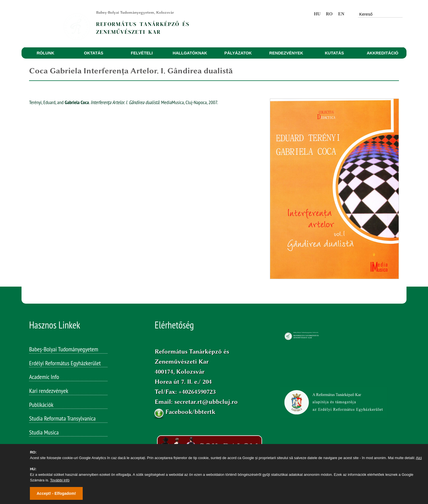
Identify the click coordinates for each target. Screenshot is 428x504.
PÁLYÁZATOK (238, 53)
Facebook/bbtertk (190, 412)
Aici (419, 458)
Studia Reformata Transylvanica (62, 418)
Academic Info (44, 377)
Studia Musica (44, 432)
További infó (60, 480)
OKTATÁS (94, 53)
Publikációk (41, 405)
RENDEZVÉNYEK (286, 53)
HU (317, 14)
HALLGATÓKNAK (190, 53)
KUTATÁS (334, 53)
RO (329, 14)
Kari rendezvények (49, 391)
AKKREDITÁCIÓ (383, 53)
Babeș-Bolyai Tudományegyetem (64, 349)
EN (341, 14)
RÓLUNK (45, 53)
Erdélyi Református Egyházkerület (65, 363)
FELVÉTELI (142, 53)
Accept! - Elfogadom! (56, 493)
